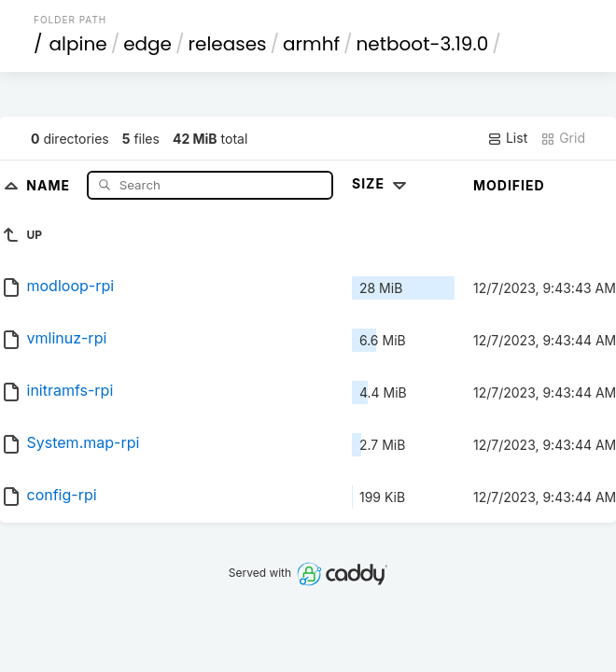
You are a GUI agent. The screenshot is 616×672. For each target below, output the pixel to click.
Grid (563, 138)
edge (147, 44)
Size (381, 183)
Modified (509, 185)
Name (50, 184)
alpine (78, 44)
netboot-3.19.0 (423, 44)
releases (228, 44)
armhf (311, 44)
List (507, 138)
